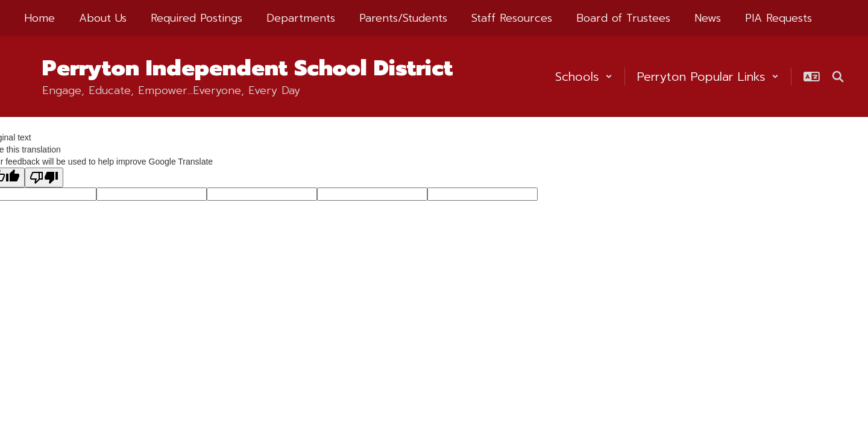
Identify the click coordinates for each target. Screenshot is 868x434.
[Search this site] (838, 77)
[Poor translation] (44, 178)
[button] (584, 77)
